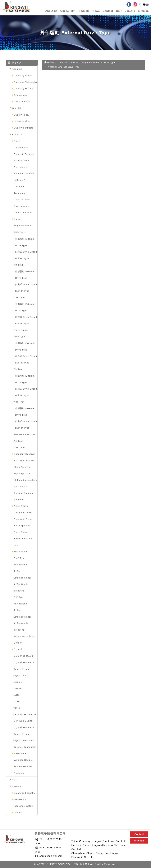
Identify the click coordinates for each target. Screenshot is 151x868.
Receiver (19, 499)
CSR (119, 11)
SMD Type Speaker (25, 461)
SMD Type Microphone (20, 561)
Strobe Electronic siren (24, 542)
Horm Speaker (22, 526)
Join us (18, 812)
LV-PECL (18, 688)
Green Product (22, 121)
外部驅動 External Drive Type (25, 242)
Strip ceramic (21, 206)
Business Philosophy (25, 82)
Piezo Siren (20, 532)
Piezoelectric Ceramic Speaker (24, 490)
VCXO (17, 708)
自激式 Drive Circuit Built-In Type (26, 255)
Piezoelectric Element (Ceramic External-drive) (24, 154)
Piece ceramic (22, 199)
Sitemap (143, 11)
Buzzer (18, 219)
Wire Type (19, 297)
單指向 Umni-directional (21, 587)
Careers (130, 11)
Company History (23, 89)
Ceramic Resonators (25, 714)
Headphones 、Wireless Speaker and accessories (24, 760)
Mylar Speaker (22, 474)
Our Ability (67, 11)
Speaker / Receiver (25, 454)
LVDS (17, 695)
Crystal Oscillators (24, 740)
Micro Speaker (22, 467)
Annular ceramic (23, 212)
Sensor (18, 643)
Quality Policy (22, 115)
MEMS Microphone (24, 636)
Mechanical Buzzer (24, 434)
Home (49, 63)
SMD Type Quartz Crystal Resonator (24, 659)
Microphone (20, 551)
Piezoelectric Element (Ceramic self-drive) (24, 174)
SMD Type (19, 232)
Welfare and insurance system (24, 803)
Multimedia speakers (25, 480)
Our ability (18, 108)
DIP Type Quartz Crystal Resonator (24, 724)
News (96, 11)
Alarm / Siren (21, 506)
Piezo (17, 141)
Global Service (22, 101)
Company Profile (23, 76)
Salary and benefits (25, 793)
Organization (21, 95)
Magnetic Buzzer (23, 226)
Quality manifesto (24, 128)
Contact (108, 11)
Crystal (18, 649)
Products (84, 11)
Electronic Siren (23, 519)
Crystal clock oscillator (21, 679)
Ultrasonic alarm (23, 513)
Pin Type (18, 265)
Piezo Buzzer (21, 330)
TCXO (17, 701)
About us (51, 11)
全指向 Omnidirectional (22, 574)
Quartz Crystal (22, 669)
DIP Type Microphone (20, 600)
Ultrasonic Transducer (20, 190)
